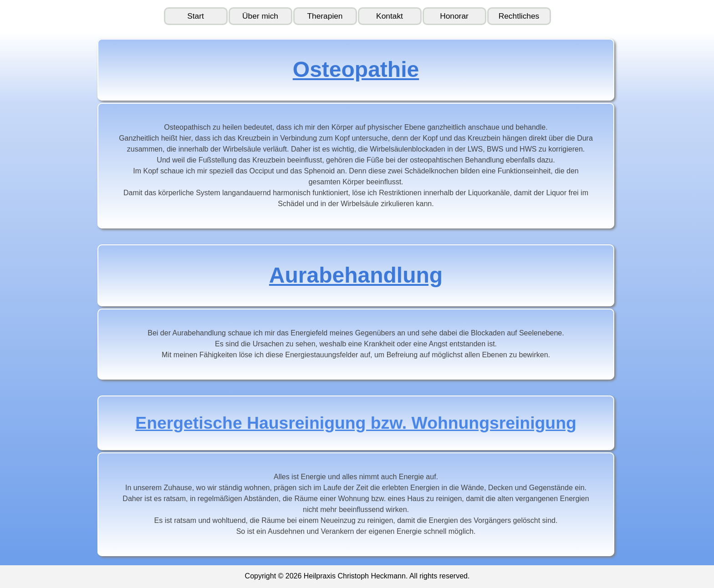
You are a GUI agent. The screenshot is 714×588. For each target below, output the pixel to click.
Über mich (260, 16)
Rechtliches (519, 16)
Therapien (325, 16)
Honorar (454, 16)
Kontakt (390, 16)
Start (196, 16)
